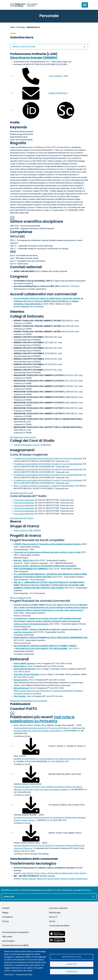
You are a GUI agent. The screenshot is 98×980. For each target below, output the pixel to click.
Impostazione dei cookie (72, 957)
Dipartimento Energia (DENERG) (34, 58)
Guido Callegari (28, 873)
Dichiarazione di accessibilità (15, 945)
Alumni (52, 921)
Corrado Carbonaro (29, 879)
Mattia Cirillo (42, 879)
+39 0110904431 (55, 76)
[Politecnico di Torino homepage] (24, 5)
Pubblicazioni (20, 704)
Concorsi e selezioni (58, 908)
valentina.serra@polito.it (58, 93)
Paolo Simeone (80, 873)
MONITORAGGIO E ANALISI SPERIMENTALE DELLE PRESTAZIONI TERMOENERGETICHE (51, 638)
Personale (21, 27)
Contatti (6, 908)
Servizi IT (53, 917)
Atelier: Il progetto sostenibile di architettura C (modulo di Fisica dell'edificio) (44, 486)
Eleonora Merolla (55, 873)
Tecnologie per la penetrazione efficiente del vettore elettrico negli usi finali (47, 552)
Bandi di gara (55, 913)
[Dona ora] (49, 896)
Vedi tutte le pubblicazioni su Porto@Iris (42, 719)
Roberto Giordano (68, 879)
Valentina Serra (68, 873)
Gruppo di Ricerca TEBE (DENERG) (27, 530)
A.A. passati (22, 493)
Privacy (6, 921)
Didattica (17, 312)
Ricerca (16, 521)
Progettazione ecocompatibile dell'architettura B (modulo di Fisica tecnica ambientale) (48, 458)
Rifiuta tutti (72, 964)
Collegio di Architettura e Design (27, 445)
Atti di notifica (8, 941)
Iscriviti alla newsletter (59, 926)
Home (12, 27)
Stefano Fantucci (41, 873)
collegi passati (23, 437)
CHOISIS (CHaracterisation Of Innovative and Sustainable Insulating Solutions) (47, 544)
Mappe (5, 913)
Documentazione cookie (24, 974)
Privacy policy (9, 974)
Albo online (7, 937)
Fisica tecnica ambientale (24, 500)
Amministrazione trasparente (16, 932)
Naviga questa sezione (49, 47)
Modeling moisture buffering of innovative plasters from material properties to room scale (50, 759)
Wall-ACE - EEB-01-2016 (24, 560)
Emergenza (7, 917)
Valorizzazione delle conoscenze (34, 859)
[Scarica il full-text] (31, 746)
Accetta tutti (72, 972)
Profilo (15, 122)
